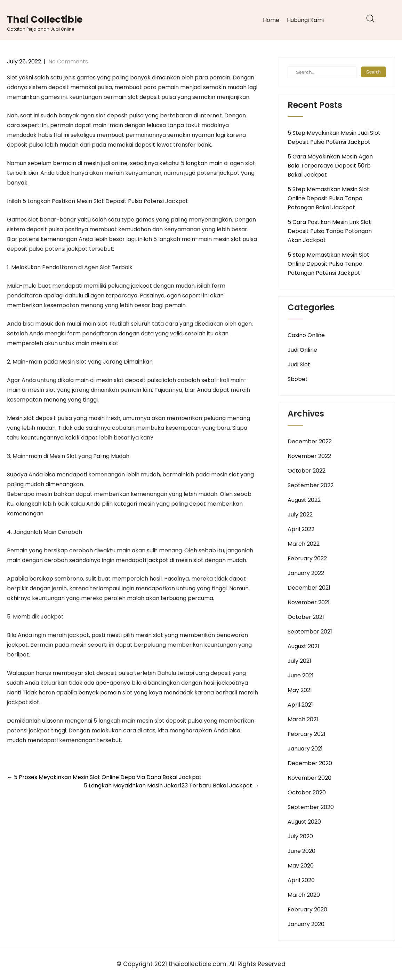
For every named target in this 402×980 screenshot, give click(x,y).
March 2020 (304, 895)
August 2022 (304, 500)
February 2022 (307, 558)
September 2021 (310, 632)
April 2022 (301, 529)
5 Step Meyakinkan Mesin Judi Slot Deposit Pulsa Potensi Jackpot (334, 137)
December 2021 (309, 588)
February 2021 (307, 734)
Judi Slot (299, 364)
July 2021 (299, 661)
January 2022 (306, 573)
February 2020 (307, 909)
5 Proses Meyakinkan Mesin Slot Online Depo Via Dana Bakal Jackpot (104, 777)
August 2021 (303, 646)
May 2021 (300, 690)
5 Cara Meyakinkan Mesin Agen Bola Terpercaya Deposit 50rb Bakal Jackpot (330, 166)
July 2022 (300, 515)
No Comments (68, 61)
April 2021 (300, 705)
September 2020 (311, 807)
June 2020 (301, 851)
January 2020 (306, 924)
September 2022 (311, 485)
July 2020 (300, 836)
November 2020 (309, 778)
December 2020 (310, 763)
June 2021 (301, 675)
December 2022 (310, 441)
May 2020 (301, 866)
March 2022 (304, 544)
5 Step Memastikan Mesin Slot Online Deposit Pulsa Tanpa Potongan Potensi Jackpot (328, 264)
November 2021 (309, 602)
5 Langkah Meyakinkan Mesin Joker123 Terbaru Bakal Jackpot (171, 785)
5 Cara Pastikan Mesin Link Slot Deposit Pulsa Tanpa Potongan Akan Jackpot (330, 231)
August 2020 (304, 822)
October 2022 (307, 471)
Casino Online (306, 335)
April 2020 (301, 880)
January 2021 (305, 749)
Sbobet (298, 379)
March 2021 (303, 719)
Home (271, 20)
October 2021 (306, 617)
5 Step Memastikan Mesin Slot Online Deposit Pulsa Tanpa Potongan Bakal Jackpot (328, 198)
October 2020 (307, 792)
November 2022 (309, 456)
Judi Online (302, 350)
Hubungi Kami (305, 20)
